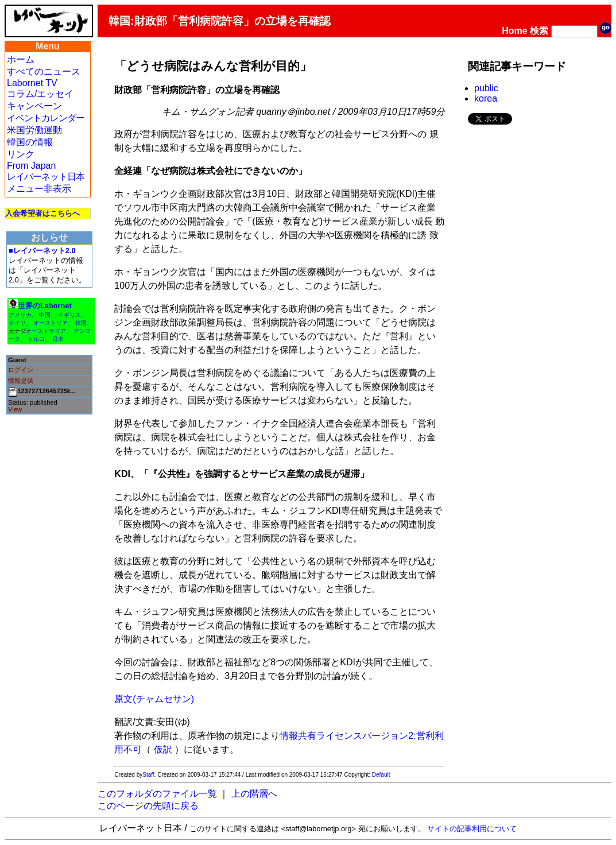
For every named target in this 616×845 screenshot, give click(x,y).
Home (514, 31)
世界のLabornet (45, 306)
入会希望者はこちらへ (42, 213)
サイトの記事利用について (472, 829)
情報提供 (21, 381)
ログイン (21, 370)
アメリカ (20, 315)
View (15, 409)
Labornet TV (32, 83)
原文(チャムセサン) (154, 699)
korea (486, 98)
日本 (58, 339)
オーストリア (51, 323)
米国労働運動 (34, 130)
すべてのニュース (44, 71)
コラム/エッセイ (40, 94)
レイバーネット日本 (46, 177)
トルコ (36, 339)
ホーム (21, 59)
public (486, 88)
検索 (539, 31)
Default (381, 775)
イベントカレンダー (46, 118)
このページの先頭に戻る (148, 806)
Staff (148, 775)
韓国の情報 (30, 142)
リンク (21, 154)
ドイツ (17, 323)
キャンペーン (34, 106)
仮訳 (163, 749)
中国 (45, 315)
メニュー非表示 (39, 189)
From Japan (31, 166)
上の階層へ (254, 794)
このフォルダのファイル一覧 (157, 794)
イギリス (69, 315)
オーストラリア (46, 331)
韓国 (81, 323)
